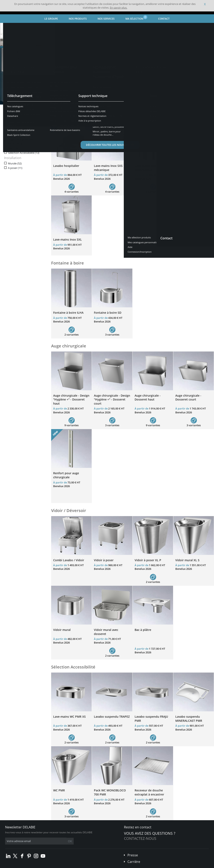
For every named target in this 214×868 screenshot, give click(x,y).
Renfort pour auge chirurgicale (66, 475)
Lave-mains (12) (17, 130)
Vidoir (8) (13, 148)
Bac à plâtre (143, 630)
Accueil (8, 26)
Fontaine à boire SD (108, 313)
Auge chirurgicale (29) (21, 139)
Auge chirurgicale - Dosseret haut (148, 398)
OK (70, 841)
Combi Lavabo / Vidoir (69, 560)
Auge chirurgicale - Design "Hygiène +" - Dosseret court (112, 399)
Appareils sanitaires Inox (52, 26)
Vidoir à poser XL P (148, 560)
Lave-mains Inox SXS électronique (149, 168)
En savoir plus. (119, 8)
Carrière (134, 862)
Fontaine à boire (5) (20, 134)
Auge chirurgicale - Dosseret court (188, 398)
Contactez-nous (140, 838)
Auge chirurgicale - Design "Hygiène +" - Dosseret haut (71, 399)
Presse (133, 855)
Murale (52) (15, 163)
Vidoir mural (62, 630)
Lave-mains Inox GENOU (192, 166)
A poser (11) (15, 168)
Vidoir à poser (104, 560)
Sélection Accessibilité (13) (24, 153)
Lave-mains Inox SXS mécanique (108, 168)
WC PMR (59, 790)
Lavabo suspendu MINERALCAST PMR (189, 719)
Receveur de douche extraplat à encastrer (149, 792)
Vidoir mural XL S (187, 560)
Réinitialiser (38, 117)
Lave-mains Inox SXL (68, 239)
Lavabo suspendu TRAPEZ (112, 717)
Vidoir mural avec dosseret (106, 632)
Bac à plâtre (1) (17, 144)
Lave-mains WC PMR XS (69, 717)
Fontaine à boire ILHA (68, 313)
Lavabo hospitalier (66, 166)
